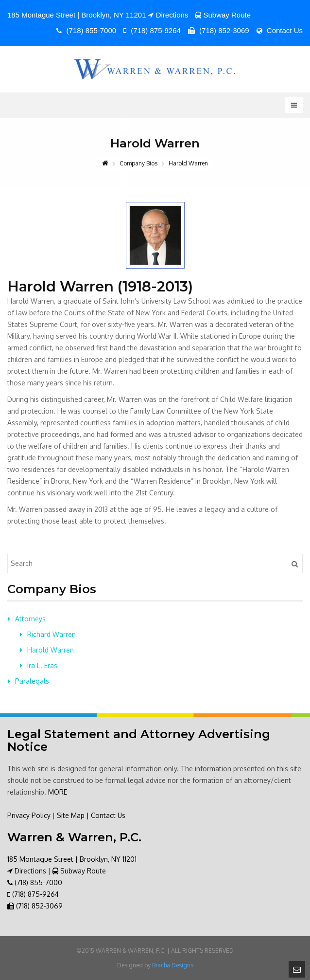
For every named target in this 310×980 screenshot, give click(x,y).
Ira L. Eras (42, 665)
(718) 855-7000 (86, 30)
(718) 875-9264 (152, 30)
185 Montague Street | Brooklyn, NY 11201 (72, 859)
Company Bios (138, 163)
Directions (168, 15)
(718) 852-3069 (219, 30)
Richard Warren (52, 634)
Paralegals (32, 681)
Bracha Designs (173, 965)
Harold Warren (51, 650)
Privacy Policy (29, 815)
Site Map (71, 815)
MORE (58, 792)
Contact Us (280, 30)
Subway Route (223, 15)
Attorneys (30, 619)
